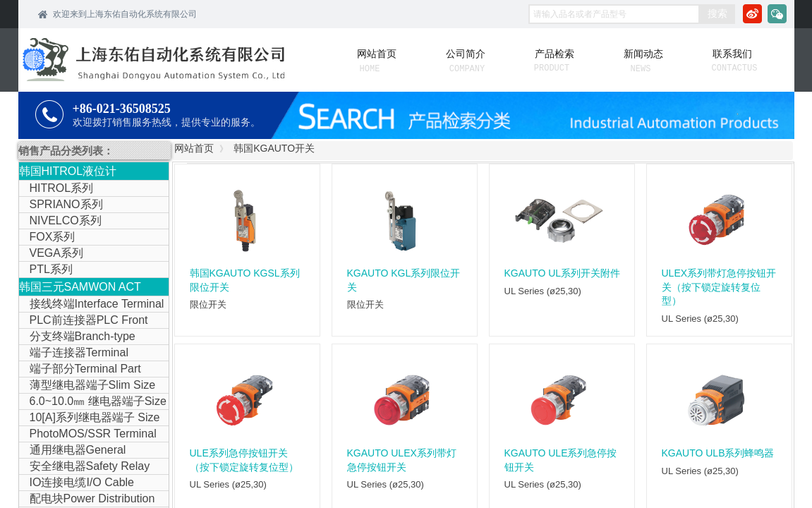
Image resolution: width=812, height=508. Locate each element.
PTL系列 (51, 269)
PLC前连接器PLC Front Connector (84, 321)
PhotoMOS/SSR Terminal (93, 434)
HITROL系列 (62, 188)
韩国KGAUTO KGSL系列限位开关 (245, 280)
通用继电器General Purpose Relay (73, 451)
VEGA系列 (56, 253)
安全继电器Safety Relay (90, 466)
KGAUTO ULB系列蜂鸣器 (718, 453)
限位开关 (208, 304)
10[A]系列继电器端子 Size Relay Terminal (90, 418)
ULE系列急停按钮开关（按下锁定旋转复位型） (244, 460)
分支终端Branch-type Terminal (77, 337)
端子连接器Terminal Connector (74, 353)
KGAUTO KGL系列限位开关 (404, 280)
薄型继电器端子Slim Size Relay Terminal (87, 386)
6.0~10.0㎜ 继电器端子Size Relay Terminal (93, 402)
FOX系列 (53, 237)
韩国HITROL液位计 (68, 171)
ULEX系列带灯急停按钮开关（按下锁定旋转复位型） (719, 287)
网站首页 (194, 148)
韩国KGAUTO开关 (274, 148)
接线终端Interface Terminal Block (92, 305)
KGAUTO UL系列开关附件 (563, 273)
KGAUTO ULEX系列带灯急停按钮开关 (402, 460)
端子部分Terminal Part (85, 369)
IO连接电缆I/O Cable (82, 482)
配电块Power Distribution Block (87, 500)
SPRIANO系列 (66, 204)
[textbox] (614, 14)
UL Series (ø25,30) (543, 291)
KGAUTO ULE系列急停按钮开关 (561, 460)
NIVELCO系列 (66, 220)
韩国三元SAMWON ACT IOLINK (80, 288)
